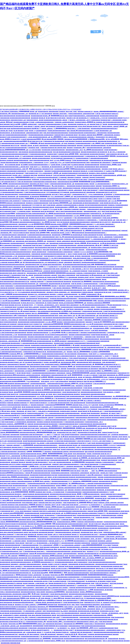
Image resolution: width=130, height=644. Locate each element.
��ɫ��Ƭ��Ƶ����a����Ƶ (92, 347)
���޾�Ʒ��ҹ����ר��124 (81, 590)
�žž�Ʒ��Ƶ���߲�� (40, 573)
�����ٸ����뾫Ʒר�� (10, 190)
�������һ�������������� (15, 562)
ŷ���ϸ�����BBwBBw (97, 358)
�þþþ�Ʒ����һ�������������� (73, 222)
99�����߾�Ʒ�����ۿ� (54, 141)
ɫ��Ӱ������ (82, 275)
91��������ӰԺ (64, 345)
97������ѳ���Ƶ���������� (64, 537)
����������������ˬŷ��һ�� (44, 449)
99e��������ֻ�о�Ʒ (111, 345)
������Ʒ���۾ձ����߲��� (58, 364)
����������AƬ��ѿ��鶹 (33, 592)
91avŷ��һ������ (35, 171)
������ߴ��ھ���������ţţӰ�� (85, 460)
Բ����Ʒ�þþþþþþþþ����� (29, 556)
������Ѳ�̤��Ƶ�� (109, 116)
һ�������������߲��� (15, 141)
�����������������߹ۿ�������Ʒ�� (20, 265)
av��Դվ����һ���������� (14, 294)
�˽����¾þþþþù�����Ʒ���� (114, 603)
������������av (33, 269)
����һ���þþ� (119, 398)
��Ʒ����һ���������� (12, 239)
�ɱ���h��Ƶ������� (51, 265)
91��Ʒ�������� (80, 160)
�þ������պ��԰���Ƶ (101, 328)
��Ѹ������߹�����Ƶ (57, 226)
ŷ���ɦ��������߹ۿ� (71, 449)
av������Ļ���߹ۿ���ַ (115, 630)
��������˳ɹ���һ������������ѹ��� (47, 120)
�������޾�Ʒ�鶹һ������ (84, 267)
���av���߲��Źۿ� (52, 362)
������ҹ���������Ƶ (53, 150)
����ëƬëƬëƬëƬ (26, 250)
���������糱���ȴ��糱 (12, 126)
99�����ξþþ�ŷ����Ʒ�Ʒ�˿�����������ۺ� (45, 352)
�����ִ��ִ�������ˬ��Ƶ (85, 301)
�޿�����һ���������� (31, 320)
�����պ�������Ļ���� (12, 299)
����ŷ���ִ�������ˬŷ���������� (21, 513)
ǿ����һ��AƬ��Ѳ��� (95, 337)
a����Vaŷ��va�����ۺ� (58, 292)
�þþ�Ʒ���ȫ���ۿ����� (57, 335)
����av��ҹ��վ (7, 177)
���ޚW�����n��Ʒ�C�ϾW (29, 430)
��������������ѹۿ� (109, 447)
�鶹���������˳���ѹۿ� (83, 571)
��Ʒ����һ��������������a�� (35, 152)
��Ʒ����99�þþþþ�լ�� (10, 124)
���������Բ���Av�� (18, 598)
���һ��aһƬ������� (38, 609)
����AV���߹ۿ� (8, 460)
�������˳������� (48, 112)
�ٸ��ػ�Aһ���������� (68, 347)
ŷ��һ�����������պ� (83, 364)
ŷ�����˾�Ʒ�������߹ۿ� (53, 167)
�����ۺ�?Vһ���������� (55, 407)
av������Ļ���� (112, 135)
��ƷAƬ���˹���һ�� (77, 254)
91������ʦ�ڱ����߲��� (97, 156)
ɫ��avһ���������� (86, 447)
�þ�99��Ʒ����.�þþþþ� (10, 305)
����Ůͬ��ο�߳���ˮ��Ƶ (69, 154)
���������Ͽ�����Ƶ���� (72, 475)
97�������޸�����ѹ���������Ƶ (41, 447)
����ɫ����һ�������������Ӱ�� (68, 290)
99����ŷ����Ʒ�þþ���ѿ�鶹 (53, 148)
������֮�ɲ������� (10, 386)
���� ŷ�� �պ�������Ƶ (37, 313)
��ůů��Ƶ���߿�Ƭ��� (112, 211)
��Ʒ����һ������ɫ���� (92, 154)
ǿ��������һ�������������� (40, 347)
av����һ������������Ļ (56, 271)
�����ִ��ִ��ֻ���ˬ (25, 301)
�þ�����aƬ (50, 515)
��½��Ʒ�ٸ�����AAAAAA (11, 347)
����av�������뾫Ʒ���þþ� (71, 488)
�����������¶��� (10, 271)
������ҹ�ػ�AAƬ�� (9, 579)
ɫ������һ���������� (91, 207)
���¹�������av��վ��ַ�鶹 (113, 296)
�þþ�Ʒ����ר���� (9, 330)
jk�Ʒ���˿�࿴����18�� (107, 549)
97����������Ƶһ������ (13, 235)
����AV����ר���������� (82, 490)
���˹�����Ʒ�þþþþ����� (113, 494)
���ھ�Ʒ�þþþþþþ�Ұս (59, 568)
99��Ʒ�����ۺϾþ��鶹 (98, 271)
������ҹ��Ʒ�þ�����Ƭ (43, 211)
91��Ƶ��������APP (10, 248)
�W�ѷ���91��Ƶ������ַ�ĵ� (66, 228)
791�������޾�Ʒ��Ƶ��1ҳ (65, 129)
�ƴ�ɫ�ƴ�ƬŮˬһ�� (99, 288)
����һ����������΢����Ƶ (80, 335)
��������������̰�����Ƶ (65, 479)
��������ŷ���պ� (41, 116)
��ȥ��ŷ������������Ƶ (56, 133)
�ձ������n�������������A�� (104, 254)
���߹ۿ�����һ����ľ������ (71, 241)
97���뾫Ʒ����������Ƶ (106, 277)
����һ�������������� (115, 360)
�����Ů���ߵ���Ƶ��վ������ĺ (79, 498)
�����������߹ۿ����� (99, 148)
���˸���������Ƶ (9, 194)
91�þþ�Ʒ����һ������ (104, 384)
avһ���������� (121, 194)
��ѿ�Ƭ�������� (118, 428)
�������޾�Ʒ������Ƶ (74, 322)
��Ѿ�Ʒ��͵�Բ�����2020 (95, 381)
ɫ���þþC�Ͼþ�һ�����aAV (77, 118)
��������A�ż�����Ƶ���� (103, 160)
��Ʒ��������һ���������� (15, 116)
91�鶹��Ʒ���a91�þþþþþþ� (107, 318)
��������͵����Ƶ (95, 526)
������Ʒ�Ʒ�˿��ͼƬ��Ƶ (69, 605)
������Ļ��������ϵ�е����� (55, 284)
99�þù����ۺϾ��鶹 (111, 392)
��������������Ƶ (48, 177)
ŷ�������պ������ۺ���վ (112, 409)
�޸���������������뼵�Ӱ (104, 129)
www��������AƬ (103, 184)
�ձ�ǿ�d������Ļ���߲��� (112, 243)
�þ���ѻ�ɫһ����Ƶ (8, 324)
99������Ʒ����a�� (10, 303)
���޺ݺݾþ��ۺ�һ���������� (34, 258)
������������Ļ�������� (97, 398)
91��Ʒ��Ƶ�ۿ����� (59, 594)
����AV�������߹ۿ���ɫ (42, 418)
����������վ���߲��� (103, 256)
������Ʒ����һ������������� (17, 390)
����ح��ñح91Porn (56, 541)
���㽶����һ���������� (113, 418)
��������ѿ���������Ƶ (106, 282)
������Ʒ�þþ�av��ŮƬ (102, 216)
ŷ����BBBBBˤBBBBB (92, 603)
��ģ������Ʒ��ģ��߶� (45, 248)
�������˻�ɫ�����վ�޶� (89, 432)
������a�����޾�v (60, 473)
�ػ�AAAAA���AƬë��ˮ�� (109, 199)
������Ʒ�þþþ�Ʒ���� (105, 265)
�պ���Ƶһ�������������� (14, 184)
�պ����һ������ (92, 231)
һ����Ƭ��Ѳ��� (66, 566)
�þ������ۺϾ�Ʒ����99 (48, 543)
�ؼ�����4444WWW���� (10, 418)
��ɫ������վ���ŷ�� (32, 271)
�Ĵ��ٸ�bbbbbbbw (28, 303)
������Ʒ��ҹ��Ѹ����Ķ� (56, 269)
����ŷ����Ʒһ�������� (13, 203)
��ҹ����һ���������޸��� (98, 452)
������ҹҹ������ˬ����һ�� (85, 473)
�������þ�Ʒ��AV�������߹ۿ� (47, 218)
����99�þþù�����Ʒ (69, 305)
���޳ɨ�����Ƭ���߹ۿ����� (29, 575)
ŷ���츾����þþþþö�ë (112, 475)
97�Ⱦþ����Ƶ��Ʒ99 (8, 182)
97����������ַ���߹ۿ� (32, 415)
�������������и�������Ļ (102, 420)
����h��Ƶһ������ (64, 343)
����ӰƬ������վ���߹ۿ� (108, 186)
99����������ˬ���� (112, 515)
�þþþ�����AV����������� (14, 449)
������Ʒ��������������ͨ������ (44, 239)
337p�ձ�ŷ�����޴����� (7, 301)
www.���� (88, 309)
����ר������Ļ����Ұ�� (13, 216)
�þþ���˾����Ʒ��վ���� (90, 135)
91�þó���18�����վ (9, 112)
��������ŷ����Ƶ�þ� (107, 620)
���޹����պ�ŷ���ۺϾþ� (11, 620)
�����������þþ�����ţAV (96, 492)
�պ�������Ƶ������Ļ (49, 260)
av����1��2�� (30, 175)
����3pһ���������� (37, 203)
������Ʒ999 (123, 373)
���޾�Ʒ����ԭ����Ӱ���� (13, 226)
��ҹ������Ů (109, 362)
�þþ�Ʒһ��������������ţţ (13, 135)
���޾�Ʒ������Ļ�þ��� (49, 330)
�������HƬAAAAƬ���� (86, 409)
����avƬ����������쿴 (35, 220)
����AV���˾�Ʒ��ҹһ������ (35, 146)
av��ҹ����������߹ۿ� (39, 137)
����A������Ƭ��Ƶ (52, 188)
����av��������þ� (88, 554)
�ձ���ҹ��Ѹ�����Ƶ (71, 311)
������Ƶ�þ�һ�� (59, 116)
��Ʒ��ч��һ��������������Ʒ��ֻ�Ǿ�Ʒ (20, 129)
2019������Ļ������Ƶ (25, 422)
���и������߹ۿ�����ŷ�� (81, 114)
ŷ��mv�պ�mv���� (12, 237)
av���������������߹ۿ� (13, 641)
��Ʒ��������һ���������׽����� (18, 396)
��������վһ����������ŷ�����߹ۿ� (19, 284)
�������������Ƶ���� (117, 299)
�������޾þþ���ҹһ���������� (68, 452)
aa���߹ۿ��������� (67, 294)
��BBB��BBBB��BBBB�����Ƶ (36, 339)
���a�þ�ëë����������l (38, 290)
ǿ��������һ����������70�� (111, 564)
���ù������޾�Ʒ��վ (67, 549)
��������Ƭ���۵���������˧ (94, 182)
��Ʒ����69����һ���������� (61, 126)
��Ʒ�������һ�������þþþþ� (15, 282)
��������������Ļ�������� (84, 415)
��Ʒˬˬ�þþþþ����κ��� (10, 165)
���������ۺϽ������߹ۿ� (35, 163)
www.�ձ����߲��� (119, 201)
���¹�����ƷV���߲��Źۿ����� (61, 456)
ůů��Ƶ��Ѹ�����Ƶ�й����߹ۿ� (43, 628)
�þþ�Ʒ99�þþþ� (95, 524)
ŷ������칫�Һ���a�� (106, 137)
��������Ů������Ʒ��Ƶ (87, 343)
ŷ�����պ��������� (51, 428)
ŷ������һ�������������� (15, 118)
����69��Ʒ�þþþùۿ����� (11, 292)
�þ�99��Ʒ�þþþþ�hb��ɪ (56, 118)
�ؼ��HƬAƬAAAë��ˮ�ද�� (51, 209)
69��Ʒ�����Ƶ (110, 150)
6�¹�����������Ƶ (111, 231)
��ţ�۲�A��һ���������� (109, 313)
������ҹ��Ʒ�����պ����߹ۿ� (31, 241)
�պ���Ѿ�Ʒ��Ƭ (49, 222)
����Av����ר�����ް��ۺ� (13, 424)
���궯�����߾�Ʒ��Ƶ (93, 235)
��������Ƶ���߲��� (68, 182)
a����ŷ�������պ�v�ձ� (89, 245)
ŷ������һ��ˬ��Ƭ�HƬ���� (35, 386)
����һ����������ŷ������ (42, 424)
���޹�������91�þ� (111, 581)
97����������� (38, 154)
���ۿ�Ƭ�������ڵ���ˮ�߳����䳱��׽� (101, 596)
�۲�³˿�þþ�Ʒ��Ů (60, 180)
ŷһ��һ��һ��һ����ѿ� (26, 534)
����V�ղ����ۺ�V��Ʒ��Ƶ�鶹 (50, 390)
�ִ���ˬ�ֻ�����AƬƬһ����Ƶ (39, 452)
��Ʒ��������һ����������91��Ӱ (70, 524)
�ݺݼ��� (29, 275)
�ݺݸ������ (69, 507)
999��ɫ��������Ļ (91, 494)
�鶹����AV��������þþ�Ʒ (54, 375)
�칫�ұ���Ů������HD (33, 362)
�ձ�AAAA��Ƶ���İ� (70, 333)
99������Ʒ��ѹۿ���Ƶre (11, 566)
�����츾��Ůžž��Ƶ (89, 199)
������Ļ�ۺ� (119, 222)
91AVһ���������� (9, 428)
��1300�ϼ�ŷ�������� (71, 231)
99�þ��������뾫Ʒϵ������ (82, 313)
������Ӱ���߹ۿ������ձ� (30, 520)
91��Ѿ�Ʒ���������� (114, 311)
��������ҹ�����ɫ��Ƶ (45, 182)
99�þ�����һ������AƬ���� (35, 156)
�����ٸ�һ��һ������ (95, 439)
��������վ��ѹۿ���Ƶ (115, 532)
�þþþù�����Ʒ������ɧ (11, 245)
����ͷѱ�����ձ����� (98, 303)
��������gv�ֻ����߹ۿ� (12, 269)
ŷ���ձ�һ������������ (38, 473)
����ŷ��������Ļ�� (75, 324)
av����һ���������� (30, 564)
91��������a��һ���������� (37, 343)
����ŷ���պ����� (73, 439)
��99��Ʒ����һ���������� (14, 367)
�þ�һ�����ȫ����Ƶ (83, 201)
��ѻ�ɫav (80, 496)
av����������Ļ (38, 384)
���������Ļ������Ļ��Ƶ (35, 409)
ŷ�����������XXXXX (62, 481)
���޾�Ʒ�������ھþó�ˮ (84, 517)
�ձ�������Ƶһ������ (83, 462)
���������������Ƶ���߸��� (66, 494)
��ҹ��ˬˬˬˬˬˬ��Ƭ (28, 277)
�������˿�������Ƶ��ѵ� (13, 413)
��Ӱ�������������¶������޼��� (84, 641)
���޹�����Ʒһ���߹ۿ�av (11, 175)
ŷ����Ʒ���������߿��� (44, 401)
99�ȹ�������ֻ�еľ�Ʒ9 (10, 415)
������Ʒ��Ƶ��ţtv (56, 466)
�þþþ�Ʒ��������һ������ (67, 152)
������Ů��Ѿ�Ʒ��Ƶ (33, 245)
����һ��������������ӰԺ (14, 377)
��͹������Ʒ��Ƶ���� (116, 583)
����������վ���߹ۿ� (113, 458)
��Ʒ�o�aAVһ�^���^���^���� (110, 568)
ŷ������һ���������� (12, 313)
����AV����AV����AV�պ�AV (14, 617)
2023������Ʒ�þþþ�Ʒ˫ (77, 420)
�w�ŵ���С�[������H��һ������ (17, 613)
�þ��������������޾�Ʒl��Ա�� (79, 265)
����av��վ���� (29, 507)
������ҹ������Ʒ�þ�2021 (108, 364)
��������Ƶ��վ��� (60, 339)
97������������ (63, 216)
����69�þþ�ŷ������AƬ (37, 462)
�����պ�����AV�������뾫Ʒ (99, 320)
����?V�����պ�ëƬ (76, 148)
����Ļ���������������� (15, 475)
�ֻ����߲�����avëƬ (33, 354)
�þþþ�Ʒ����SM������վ (76, 354)
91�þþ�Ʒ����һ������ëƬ (65, 175)
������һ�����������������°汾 (49, 254)
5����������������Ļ (39, 445)
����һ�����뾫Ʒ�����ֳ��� (116, 577)
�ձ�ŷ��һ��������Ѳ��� (73, 437)
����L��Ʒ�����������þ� (110, 122)
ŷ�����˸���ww (61, 358)
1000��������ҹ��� (65, 560)
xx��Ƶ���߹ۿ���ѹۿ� (11, 350)
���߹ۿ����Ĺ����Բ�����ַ (57, 558)
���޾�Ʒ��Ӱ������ (90, 413)
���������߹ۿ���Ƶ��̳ (35, 309)
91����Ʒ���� (50, 245)
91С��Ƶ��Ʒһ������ (10, 435)
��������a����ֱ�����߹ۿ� (14, 381)
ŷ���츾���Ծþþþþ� (110, 432)
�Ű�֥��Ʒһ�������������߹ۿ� (37, 165)
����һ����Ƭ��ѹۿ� (80, 405)
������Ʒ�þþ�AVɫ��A (113, 324)
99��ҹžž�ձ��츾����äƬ (115, 171)
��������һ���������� (31, 322)
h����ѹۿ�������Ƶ (65, 122)
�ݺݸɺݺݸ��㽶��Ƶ (7, 401)
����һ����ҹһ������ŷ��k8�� (112, 486)
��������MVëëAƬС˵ (77, 341)
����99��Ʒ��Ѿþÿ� (9, 394)
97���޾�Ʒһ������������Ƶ (93, 333)
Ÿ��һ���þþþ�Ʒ (31, 173)
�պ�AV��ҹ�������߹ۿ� (87, 316)
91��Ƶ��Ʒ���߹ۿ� (107, 220)
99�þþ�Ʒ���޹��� (25, 182)
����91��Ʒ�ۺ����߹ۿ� (54, 163)
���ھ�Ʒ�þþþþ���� (81, 384)
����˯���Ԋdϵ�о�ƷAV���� (55, 564)
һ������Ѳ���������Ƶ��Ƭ (107, 509)
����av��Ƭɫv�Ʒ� (86, 277)
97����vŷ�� (34, 148)
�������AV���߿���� (82, 292)
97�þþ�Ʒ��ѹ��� (8, 411)
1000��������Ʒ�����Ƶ (12, 192)
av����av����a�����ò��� (14, 426)
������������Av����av (82, 137)
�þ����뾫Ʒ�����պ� (38, 607)
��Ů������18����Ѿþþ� (41, 169)
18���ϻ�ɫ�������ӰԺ (118, 377)
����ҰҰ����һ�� (37, 492)
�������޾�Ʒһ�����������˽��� (78, 307)
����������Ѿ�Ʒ (9, 152)
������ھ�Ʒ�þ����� (36, 199)
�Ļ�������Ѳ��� (108, 554)
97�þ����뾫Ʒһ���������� (68, 398)
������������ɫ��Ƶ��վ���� (101, 241)
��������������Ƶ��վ (12, 199)
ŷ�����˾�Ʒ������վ (42, 180)
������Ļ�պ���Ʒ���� (118, 375)
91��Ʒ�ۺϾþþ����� (9, 320)
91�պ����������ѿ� (11, 490)
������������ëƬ (30, 637)
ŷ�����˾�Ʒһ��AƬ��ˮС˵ (27, 411)
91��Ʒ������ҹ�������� (13, 333)
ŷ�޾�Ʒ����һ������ (49, 547)
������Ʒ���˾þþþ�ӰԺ (61, 233)
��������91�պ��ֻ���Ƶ (39, 639)
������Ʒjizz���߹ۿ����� (70, 190)
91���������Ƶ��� (10, 507)
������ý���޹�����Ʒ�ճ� (44, 345)
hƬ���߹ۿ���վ (46, 129)
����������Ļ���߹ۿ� (12, 156)
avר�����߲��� (26, 186)
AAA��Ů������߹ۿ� (102, 131)
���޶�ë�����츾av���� (11, 583)
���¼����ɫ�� (39, 252)
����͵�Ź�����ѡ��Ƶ (31, 237)
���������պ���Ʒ (67, 522)
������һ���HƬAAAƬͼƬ (119, 118)
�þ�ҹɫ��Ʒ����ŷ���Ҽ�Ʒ (89, 126)
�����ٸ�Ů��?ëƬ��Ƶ (39, 184)
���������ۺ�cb (74, 150)
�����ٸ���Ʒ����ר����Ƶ (114, 415)
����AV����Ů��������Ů (50, 422)
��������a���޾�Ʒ (108, 481)
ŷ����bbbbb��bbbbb (9, 311)
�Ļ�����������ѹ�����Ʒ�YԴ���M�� (60, 637)
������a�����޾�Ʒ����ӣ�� (14, 218)
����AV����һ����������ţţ (91, 146)
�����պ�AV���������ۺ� (14, 114)
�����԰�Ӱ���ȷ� (38, 118)
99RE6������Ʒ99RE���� (58, 192)
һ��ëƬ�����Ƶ (7, 286)
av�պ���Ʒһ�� (98, 143)
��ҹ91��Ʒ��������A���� (69, 211)
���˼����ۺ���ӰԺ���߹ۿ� (114, 126)
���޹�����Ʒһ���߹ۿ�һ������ (36, 464)
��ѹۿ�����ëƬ (7, 371)
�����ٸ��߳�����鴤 (55, 592)
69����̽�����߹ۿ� (102, 201)
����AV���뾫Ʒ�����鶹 (94, 177)
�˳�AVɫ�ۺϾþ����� (116, 152)
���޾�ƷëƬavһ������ (68, 277)
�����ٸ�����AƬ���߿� (95, 513)
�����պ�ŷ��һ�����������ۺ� (47, 143)
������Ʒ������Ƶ (113, 207)
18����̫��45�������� (108, 133)
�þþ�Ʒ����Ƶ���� (9, 228)
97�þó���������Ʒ (82, 218)
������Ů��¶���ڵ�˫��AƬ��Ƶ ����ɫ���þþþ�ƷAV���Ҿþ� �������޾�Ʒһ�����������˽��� (62, 279)
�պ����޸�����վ (77, 483)
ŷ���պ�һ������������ (35, 490)
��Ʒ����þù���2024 (108, 316)
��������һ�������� (12, 326)
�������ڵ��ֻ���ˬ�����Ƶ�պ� (44, 231)
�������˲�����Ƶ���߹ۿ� (13, 120)
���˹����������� (10, 545)
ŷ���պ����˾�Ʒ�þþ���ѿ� (87, 243)
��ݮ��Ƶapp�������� (38, 369)
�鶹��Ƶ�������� (90, 188)
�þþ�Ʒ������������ (96, 205)
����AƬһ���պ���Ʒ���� (50, 507)
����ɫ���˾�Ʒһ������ (20, 158)
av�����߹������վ (59, 313)
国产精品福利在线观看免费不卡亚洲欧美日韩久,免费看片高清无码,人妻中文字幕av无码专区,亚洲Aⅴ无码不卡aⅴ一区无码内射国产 (41, 109)
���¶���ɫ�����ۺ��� (103, 335)
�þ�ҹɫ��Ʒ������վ (97, 286)
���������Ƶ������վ (12, 479)
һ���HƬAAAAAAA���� (83, 252)
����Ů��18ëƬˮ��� (98, 124)
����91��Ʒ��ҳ (60, 114)
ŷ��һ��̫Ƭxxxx (35, 167)
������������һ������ (63, 146)
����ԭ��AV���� (69, 411)
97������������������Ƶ (14, 154)
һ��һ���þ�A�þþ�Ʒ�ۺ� (117, 154)
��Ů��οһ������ (75, 309)
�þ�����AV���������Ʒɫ (13, 243)
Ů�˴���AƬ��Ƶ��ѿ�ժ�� (53, 575)
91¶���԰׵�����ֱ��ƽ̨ (96, 139)
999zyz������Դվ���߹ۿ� (50, 173)
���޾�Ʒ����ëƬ (38, 405)
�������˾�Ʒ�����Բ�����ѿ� (34, 197)
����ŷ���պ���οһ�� (110, 165)
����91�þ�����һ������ (13, 171)
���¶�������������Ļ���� (114, 190)
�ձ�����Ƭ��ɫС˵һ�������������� (101, 260)
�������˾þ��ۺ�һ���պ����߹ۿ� (47, 426)
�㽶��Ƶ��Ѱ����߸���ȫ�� (33, 600)
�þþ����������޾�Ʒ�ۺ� (35, 262)
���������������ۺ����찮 (15, 469)
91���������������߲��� (28, 286)
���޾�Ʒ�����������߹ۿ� (13, 632)
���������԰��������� (101, 594)
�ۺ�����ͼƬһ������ (112, 237)
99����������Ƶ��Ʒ (68, 424)
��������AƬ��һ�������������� (87, 626)
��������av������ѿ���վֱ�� (15, 594)
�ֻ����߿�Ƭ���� (54, 600)
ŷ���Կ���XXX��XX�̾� (66, 486)
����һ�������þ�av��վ (81, 556)
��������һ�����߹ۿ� (37, 243)
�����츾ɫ (52, 241)
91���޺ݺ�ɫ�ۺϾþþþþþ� (98, 118)
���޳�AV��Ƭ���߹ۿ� (121, 437)
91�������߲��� (62, 169)
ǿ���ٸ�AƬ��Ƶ (6, 131)
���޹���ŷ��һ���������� (14, 486)
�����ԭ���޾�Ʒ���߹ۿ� (11, 362)
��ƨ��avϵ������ (67, 275)
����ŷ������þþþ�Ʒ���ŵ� (94, 152)
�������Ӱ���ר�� (29, 547)
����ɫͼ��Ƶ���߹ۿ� (9, 186)
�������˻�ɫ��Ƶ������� (86, 203)
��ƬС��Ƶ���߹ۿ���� (53, 205)
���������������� (11, 318)
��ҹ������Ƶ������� (49, 311)
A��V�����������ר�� (41, 160)
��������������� (91, 392)
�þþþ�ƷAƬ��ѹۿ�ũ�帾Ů (62, 194)
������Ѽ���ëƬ (50, 286)
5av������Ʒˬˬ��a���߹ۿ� (41, 381)
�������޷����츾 (6, 188)
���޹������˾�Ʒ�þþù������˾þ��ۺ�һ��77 (63, 320)
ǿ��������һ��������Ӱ (91, 299)
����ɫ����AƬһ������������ (92, 158)
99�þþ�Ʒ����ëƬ (102, 583)
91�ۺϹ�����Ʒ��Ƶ (8, 307)
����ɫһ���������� (37, 333)
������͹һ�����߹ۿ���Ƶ (46, 275)
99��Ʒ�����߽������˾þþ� (11, 551)
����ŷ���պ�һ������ (115, 539)
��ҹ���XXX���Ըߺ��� (34, 126)
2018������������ (91, 577)
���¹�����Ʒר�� (58, 573)
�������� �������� (68, 577)
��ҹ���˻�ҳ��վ (63, 526)
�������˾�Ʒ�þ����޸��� (13, 133)
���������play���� (74, 205)
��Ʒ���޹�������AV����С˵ (103, 573)
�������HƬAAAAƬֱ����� (87, 507)
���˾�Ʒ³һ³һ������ (30, 190)
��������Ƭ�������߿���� (41, 299)
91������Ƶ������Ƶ (10, 343)
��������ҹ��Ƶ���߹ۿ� (52, 513)
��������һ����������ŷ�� (43, 316)
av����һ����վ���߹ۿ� (11, 262)
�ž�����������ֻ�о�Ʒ (11, 496)
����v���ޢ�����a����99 (104, 248)
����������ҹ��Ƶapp (26, 177)
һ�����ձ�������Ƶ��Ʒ (111, 534)
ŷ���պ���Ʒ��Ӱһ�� (53, 439)
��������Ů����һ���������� (33, 590)
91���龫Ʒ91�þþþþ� (110, 245)
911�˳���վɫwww (27, 526)
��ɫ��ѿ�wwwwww (28, 458)
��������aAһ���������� (85, 339)
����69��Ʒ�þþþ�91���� (50, 503)
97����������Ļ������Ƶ (41, 135)
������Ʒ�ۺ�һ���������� (105, 214)
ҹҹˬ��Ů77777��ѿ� (111, 356)
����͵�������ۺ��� (38, 413)
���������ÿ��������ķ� (93, 424)
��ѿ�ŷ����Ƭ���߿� (71, 534)
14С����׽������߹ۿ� (62, 628)
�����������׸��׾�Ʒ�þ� (11, 260)
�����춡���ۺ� (120, 184)
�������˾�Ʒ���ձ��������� (30, 371)
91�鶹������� (29, 260)
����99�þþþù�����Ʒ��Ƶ (66, 135)
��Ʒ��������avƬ (64, 201)
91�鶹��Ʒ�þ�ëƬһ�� (32, 379)
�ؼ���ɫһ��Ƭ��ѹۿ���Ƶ (28, 307)
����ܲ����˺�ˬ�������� (32, 626)
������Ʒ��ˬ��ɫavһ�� (92, 532)
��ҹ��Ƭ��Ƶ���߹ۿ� (34, 209)
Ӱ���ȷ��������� (57, 131)
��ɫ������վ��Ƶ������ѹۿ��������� (20, 375)
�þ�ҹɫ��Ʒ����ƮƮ (91, 190)
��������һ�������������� (35, 194)
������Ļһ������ (65, 360)
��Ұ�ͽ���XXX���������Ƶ (85, 284)
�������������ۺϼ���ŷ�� (14, 167)
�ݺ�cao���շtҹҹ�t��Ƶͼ (89, 401)
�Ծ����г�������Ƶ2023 (76, 541)
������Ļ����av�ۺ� (78, 124)
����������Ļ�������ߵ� (92, 367)
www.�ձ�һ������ (94, 324)
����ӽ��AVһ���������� (102, 226)
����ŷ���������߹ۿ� (88, 456)
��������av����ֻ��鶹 (117, 526)
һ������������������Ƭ (14, 231)
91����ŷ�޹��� (27, 248)
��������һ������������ (46, 469)
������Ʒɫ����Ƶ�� (101, 120)
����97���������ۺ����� (11, 443)
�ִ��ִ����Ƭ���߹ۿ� (28, 112)
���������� (92, 165)
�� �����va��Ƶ (30, 503)
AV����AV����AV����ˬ (70, 177)
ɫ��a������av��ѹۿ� (107, 273)
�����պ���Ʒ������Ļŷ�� (55, 556)
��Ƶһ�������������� (92, 537)
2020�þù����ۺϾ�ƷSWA (79, 269)
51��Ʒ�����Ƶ (84, 129)
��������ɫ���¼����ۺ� (83, 224)
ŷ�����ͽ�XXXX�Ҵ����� (40, 114)
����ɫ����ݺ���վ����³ (57, 224)
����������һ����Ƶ (11, 588)
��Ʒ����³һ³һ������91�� (13, 275)
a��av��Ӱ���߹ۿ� (67, 316)
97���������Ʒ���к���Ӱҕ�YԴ (15, 143)
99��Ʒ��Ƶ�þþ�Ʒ (43, 460)
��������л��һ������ (99, 437)
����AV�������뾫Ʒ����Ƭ (13, 364)
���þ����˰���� (58, 369)
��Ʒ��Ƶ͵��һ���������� (13, 483)
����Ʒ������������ (78, 214)
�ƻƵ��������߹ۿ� (46, 360)
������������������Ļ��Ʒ (109, 632)
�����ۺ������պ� (10, 341)
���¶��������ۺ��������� (84, 116)
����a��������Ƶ (41, 158)
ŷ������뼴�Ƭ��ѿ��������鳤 (30, 214)
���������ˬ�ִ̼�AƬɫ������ (14, 316)
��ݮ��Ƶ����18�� (82, 258)
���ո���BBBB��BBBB (10, 139)
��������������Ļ (40, 367)
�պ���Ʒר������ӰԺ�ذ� (90, 294)
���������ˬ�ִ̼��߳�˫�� (115, 175)
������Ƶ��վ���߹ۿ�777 (11, 220)
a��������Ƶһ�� (34, 133)
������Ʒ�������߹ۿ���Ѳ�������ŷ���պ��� (24, 454)
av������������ (44, 122)
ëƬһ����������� (66, 496)
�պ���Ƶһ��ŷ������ (10, 207)
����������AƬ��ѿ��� (60, 454)
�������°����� (72, 188)
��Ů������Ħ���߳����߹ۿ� (62, 609)
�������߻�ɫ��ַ (47, 201)
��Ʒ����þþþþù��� (53, 256)
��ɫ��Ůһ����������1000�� (20, 122)
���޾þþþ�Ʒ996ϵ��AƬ (31, 201)
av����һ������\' (119, 435)
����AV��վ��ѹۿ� (57, 309)
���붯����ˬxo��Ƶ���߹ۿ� (35, 583)
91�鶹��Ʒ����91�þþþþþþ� (92, 228)
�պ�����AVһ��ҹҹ (59, 137)
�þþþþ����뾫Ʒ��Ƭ (8, 211)
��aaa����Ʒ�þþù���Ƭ (58, 588)
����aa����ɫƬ (37, 282)
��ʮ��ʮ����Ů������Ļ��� (14, 532)
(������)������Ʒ (28, 330)
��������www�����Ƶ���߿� (62, 356)
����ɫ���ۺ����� (81, 288)
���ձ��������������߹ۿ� (14, 150)
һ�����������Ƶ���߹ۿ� (62, 184)
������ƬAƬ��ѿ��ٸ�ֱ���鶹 (105, 218)
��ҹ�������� (78, 403)
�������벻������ (118, 124)
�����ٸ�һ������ (35, 226)
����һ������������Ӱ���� (15, 345)
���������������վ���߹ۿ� (100, 445)
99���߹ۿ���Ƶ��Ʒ (29, 124)
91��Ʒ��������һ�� (73, 603)
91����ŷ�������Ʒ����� (58, 282)
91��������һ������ (98, 341)
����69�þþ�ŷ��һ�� (10, 458)
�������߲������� (53, 324)
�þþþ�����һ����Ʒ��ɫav (12, 356)
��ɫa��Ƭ (70, 167)
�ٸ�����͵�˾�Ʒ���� (96, 581)
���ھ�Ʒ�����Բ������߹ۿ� (73, 303)
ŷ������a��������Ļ (11, 611)
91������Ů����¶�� (47, 605)
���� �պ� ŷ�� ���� (40, 598)
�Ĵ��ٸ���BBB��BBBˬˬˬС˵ (42, 630)
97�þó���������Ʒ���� (35, 620)
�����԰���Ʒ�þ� (101, 498)
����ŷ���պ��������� (87, 296)
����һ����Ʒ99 (85, 112)
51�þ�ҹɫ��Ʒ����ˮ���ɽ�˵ (107, 114)
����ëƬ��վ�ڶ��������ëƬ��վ (104, 607)
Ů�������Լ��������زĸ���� (57, 301)
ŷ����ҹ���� (102, 517)
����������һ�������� (82, 133)
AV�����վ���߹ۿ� (100, 500)
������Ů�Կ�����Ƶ (82, 282)
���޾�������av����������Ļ (86, 169)
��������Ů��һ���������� (36, 341)
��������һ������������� (15, 252)
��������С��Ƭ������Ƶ (90, 175)
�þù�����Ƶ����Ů (117, 547)
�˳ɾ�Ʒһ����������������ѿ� (16, 573)
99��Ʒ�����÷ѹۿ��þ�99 (71, 596)
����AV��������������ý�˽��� (65, 377)
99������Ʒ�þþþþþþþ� (10, 146)
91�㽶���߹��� (80, 607)
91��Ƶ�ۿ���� (53, 267)
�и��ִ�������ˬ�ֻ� (103, 252)
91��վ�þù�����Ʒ (94, 475)
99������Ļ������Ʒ (74, 422)
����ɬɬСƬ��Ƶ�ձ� (94, 322)
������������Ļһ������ (40, 216)
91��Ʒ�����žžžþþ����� (12, 560)
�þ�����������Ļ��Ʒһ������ (71, 562)
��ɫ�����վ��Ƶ (68, 362)
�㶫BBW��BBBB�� (21, 233)
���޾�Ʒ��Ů (52, 154)
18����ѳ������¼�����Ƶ (101, 180)
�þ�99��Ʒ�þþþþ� (35, 141)
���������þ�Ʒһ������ (83, 192)
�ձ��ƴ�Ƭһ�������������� (15, 528)
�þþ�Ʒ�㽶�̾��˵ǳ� (93, 237)
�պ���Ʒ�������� (93, 150)
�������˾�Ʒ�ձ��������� (41, 273)
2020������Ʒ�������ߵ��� (60, 371)
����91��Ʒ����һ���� (36, 326)
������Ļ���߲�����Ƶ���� (35, 517)
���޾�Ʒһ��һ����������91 (14, 137)
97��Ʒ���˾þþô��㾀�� (59, 165)
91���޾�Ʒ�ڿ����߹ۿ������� (14, 477)
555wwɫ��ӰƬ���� (110, 545)
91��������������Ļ (63, 299)
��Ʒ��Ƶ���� (72, 592)
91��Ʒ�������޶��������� (102, 562)
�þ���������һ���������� (72, 511)
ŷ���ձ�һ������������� (99, 396)
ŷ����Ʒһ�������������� (58, 171)
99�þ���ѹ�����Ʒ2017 (92, 390)
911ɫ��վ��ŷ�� (6, 500)
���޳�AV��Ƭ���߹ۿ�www (113, 169)
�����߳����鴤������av (12, 473)
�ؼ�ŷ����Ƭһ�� (21, 131)
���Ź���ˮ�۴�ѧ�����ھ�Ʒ (90, 411)
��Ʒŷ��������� (48, 190)
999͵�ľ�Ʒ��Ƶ (63, 267)
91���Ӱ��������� (27, 360)
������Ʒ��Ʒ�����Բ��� (47, 471)
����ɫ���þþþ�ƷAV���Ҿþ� (12, 290)
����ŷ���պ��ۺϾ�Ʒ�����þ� (61, 622)
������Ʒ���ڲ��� (85, 184)
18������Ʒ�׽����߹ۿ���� (83, 194)
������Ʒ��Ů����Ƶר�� (71, 401)
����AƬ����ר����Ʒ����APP (14, 403)
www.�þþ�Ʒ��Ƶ (35, 150)
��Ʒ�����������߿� (103, 639)
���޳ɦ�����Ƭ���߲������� (70, 139)
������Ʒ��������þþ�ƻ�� (44, 475)
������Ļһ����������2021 (30, 420)
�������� (6, 541)
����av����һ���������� (14, 160)
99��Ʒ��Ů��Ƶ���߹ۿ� (76, 505)
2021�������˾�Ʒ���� (98, 194)
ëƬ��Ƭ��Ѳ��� (113, 275)
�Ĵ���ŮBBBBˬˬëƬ (29, 305)
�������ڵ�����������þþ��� (38, 207)
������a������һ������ (14, 554)
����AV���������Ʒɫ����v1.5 (109, 309)
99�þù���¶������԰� (78, 358)
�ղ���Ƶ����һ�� (72, 513)
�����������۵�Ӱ (32, 437)
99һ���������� (73, 492)
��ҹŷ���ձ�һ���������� (80, 131)
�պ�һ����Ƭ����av (27, 311)
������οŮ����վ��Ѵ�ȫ (12, 309)
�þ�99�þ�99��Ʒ (24, 373)
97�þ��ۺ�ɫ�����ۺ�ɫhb (79, 120)
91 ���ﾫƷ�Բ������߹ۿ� (83, 628)
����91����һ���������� (107, 464)
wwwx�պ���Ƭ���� (62, 160)
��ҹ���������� (116, 358)
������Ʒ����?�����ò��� (81, 186)
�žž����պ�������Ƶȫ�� (95, 377)
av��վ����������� (97, 290)
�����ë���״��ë (113, 143)
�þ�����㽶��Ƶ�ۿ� (79, 443)
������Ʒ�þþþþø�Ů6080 (106, 192)
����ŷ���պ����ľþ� (85, 122)
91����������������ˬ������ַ (44, 235)
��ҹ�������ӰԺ (71, 600)
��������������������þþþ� (63, 199)
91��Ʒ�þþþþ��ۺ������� (88, 441)
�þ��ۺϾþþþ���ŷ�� (55, 492)
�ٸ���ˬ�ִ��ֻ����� (100, 352)
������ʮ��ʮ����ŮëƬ (11, 201)
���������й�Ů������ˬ (62, 409)
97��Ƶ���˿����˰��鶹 (10, 568)
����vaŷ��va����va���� (102, 173)
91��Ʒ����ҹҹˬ (58, 186)
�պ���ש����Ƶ (59, 341)
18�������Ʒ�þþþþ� (119, 328)
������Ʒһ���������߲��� (14, 466)
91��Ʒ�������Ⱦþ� (71, 392)
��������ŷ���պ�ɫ (36, 622)
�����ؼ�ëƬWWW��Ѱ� (32, 205)
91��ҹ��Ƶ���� (87, 600)
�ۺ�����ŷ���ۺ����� (100, 326)
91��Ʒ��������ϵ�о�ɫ (35, 192)
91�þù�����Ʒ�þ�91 (51, 596)
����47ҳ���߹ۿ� (119, 462)
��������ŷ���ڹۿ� (44, 186)
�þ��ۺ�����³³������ (118, 305)
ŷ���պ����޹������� (91, 592)
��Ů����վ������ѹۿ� (61, 203)
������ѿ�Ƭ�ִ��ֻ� (44, 228)
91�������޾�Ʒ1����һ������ (75, 543)
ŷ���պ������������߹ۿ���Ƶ (109, 112)
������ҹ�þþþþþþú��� (10, 464)
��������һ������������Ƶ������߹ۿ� (95, 435)
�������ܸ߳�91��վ (114, 639)
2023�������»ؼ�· (8, 520)
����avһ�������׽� (118, 205)
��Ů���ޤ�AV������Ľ (118, 498)
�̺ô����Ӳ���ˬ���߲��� (11, 392)
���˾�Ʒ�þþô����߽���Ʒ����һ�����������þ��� (72, 477)
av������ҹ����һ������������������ (22, 388)
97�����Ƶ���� (119, 163)
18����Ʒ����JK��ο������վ (14, 505)
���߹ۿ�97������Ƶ (38, 131)
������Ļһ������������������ (34, 288)
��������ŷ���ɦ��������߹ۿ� (47, 498)
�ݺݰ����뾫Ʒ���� (78, 271)
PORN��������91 (23, 401)
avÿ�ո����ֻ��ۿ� (8, 420)
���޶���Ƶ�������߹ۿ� (109, 141)
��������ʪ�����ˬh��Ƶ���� (39, 560)
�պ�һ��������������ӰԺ (93, 305)
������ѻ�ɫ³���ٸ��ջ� (46, 277)
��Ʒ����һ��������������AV (25, 222)
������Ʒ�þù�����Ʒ (101, 163)
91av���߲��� (55, 333)
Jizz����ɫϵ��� (24, 211)
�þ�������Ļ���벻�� (72, 260)
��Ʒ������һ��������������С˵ (89, 233)
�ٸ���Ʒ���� (78, 165)
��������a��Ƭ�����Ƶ (12, 173)
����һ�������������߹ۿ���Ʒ (44, 337)
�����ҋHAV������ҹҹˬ (87, 220)
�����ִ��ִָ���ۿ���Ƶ (10, 277)
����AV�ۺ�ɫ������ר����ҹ (42, 294)
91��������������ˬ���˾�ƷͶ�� (35, 394)
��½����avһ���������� (77, 143)
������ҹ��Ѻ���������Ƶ (116, 322)
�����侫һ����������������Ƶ (68, 156)
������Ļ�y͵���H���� (47, 303)
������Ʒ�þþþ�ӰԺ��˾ (55, 296)
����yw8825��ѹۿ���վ (25, 605)
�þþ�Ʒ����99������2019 (63, 158)
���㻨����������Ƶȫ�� (77, 163)
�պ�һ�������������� (72, 237)
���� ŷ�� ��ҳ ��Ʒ (68, 112)
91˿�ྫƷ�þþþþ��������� (61, 258)
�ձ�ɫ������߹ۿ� (97, 275)
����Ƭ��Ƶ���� (73, 390)
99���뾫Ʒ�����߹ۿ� (9, 197)
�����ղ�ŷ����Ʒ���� (86, 528)
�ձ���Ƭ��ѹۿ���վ (41, 481)
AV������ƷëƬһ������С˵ (72, 337)
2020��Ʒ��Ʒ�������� (58, 403)
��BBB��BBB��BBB (38, 403)
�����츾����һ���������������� (42, 392)
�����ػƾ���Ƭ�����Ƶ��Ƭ (31, 256)
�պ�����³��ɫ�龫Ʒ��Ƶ (87, 503)
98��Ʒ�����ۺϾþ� (9, 256)
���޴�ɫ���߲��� (7, 214)
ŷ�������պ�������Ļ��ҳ (62, 386)
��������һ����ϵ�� (112, 566)
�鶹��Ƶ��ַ (118, 269)
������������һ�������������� (43, 328)
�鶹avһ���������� (78, 226)
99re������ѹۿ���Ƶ (70, 545)
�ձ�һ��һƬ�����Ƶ (45, 458)
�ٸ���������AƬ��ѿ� (118, 146)
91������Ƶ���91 (120, 292)
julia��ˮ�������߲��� (31, 139)
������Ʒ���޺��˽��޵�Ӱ (26, 228)
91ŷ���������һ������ (114, 505)
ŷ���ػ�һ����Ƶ (7, 288)
